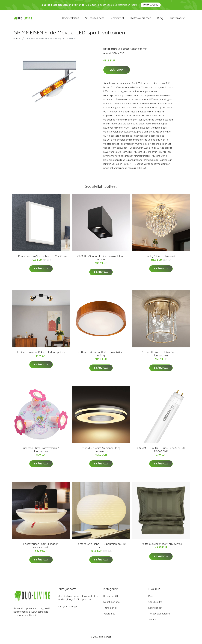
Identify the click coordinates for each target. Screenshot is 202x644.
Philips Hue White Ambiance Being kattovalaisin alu (101, 451)
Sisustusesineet (95, 19)
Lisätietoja (117, 72)
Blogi (160, 19)
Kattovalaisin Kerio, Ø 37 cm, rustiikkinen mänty (101, 355)
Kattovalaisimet (141, 19)
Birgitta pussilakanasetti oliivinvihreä (161, 546)
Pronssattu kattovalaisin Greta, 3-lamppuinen (161, 355)
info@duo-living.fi (68, 608)
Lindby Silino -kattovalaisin (161, 258)
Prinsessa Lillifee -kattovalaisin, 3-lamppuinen (41, 451)
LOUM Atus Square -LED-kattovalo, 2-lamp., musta (101, 260)
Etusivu (17, 40)
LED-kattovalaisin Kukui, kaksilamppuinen (41, 354)
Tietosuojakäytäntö (159, 615)
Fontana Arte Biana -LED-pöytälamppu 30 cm (101, 547)
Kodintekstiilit (70, 19)
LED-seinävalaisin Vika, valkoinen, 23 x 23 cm (41, 258)
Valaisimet (117, 19)
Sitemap (153, 621)
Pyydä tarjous (151, 5)
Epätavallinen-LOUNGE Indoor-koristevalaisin (41, 547)
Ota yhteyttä (155, 604)
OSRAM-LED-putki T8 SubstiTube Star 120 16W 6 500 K (161, 451)
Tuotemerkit (178, 19)
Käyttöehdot (155, 609)
